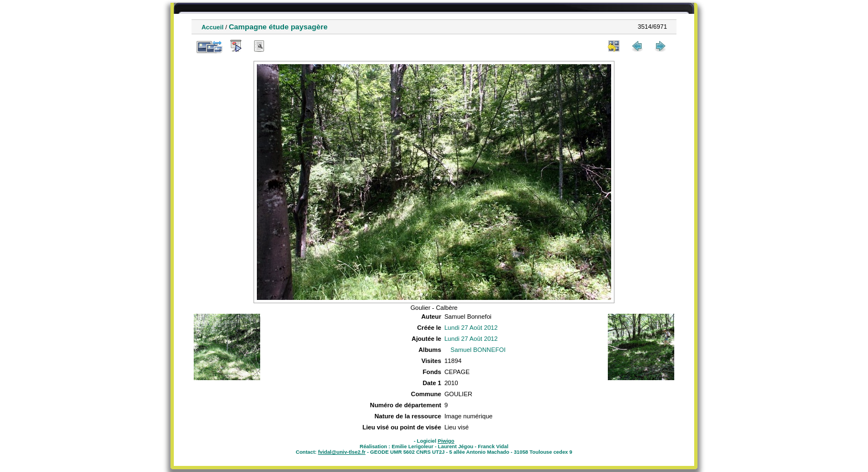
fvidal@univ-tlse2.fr (342, 452)
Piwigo (446, 441)
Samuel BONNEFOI (478, 350)
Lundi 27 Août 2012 (471, 328)
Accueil (213, 27)
